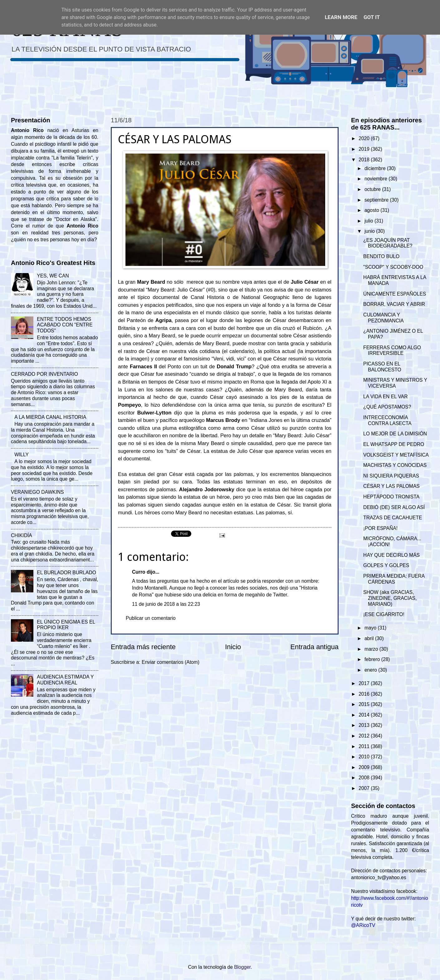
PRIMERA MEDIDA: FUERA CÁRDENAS (394, 579)
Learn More (341, 17)
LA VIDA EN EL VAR (385, 397)
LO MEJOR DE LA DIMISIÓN (395, 434)
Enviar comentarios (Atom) (171, 662)
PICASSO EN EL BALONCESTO (382, 367)
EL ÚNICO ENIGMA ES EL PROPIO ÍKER (66, 625)
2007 (365, 788)
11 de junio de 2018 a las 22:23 (166, 604)
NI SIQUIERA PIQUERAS (391, 476)
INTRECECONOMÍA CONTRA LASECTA (387, 420)
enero (371, 670)
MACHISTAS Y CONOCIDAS (395, 465)
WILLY (22, 455)
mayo (371, 628)
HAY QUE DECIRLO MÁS (391, 555)
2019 (365, 149)
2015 (365, 704)
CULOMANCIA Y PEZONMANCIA (384, 318)
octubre (373, 189)
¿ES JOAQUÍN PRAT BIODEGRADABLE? (388, 243)
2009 (365, 767)
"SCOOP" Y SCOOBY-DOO (393, 267)
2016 (365, 694)
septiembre (377, 200)
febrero (373, 659)
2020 (365, 138)
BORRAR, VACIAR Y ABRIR (394, 304)
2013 (365, 725)
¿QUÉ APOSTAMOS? (387, 407)
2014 (365, 715)
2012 (365, 736)
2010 (365, 757)
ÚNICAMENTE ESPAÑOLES (395, 294)
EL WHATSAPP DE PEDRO (394, 444)
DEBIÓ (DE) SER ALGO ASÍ (394, 507)
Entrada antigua (315, 647)
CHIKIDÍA (22, 535)
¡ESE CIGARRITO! (384, 614)
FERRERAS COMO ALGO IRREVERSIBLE (392, 350)
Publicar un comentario (151, 618)
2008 (365, 778)
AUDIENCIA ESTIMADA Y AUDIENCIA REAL (65, 680)
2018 (365, 160)
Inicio (233, 647)
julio (369, 221)
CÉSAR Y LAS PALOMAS (391, 486)
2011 (365, 746)
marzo (372, 649)
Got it (372, 17)
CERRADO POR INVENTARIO (44, 374)
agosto (372, 210)
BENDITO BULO (381, 256)
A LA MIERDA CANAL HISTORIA (50, 417)
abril (370, 638)
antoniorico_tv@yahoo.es (379, 877)
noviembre (376, 179)
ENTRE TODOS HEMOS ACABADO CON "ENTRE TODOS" (65, 325)
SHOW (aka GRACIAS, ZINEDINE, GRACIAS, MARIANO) (390, 598)
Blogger (242, 967)
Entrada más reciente (143, 647)
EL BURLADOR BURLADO (66, 573)
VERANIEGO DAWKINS (37, 492)
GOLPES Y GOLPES (386, 565)
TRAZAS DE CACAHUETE (393, 518)
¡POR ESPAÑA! (380, 528)
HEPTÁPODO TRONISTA (391, 497)
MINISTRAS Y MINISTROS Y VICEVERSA (395, 383)
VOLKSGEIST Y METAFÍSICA (396, 455)
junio (370, 231)
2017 (365, 683)
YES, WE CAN (53, 276)
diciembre (376, 168)
